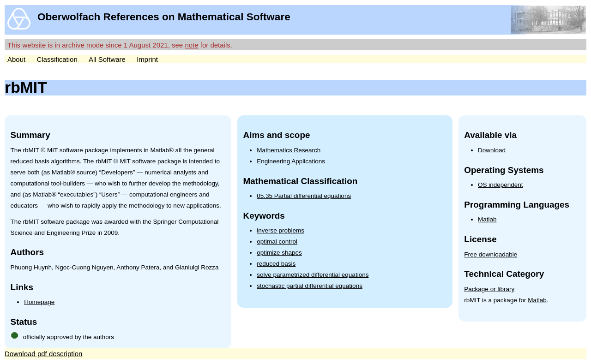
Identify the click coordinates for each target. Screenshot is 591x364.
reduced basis (276, 264)
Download (492, 150)
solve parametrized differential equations (313, 275)
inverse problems (280, 230)
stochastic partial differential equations (310, 286)
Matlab (487, 219)
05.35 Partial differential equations (304, 196)
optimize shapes (279, 253)
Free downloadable (491, 254)
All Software (107, 59)
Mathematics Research (289, 150)
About (16, 59)
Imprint (147, 59)
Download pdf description (43, 354)
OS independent (501, 185)
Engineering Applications (291, 161)
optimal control (277, 242)
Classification (57, 59)
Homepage (39, 302)
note (191, 45)
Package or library (489, 289)
